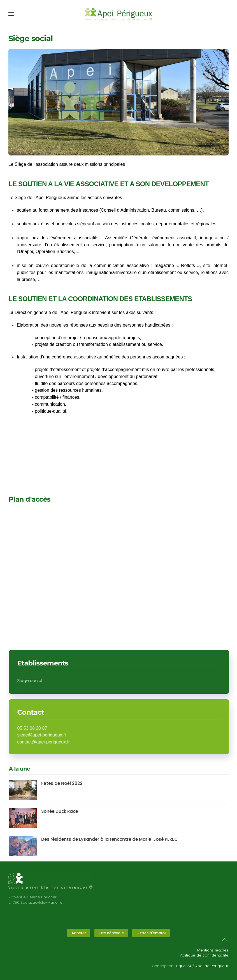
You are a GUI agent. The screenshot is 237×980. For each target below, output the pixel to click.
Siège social (34, 680)
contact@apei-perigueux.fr (48, 742)
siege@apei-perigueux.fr (46, 735)
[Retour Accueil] (119, 14)
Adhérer (79, 933)
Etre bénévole (111, 933)
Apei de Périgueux (212, 966)
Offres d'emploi (151, 933)
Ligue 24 (184, 966)
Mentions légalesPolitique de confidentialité (204, 953)
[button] (11, 14)
